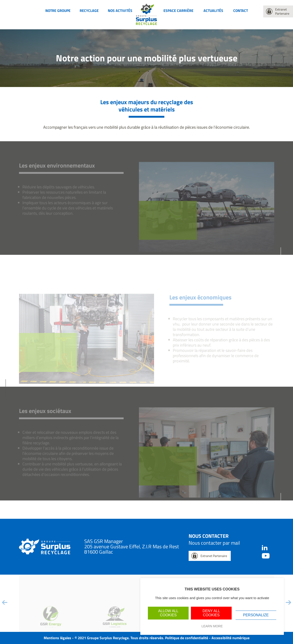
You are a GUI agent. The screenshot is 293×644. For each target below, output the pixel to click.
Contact (241, 11)
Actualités (213, 11)
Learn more (212, 626)
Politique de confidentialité (187, 638)
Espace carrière (178, 11)
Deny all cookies (211, 613)
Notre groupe (58, 11)
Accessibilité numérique (231, 638)
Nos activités (120, 11)
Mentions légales (57, 638)
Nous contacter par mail (214, 543)
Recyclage (89, 11)
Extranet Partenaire (282, 11)
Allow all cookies (168, 613)
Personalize (256, 615)
